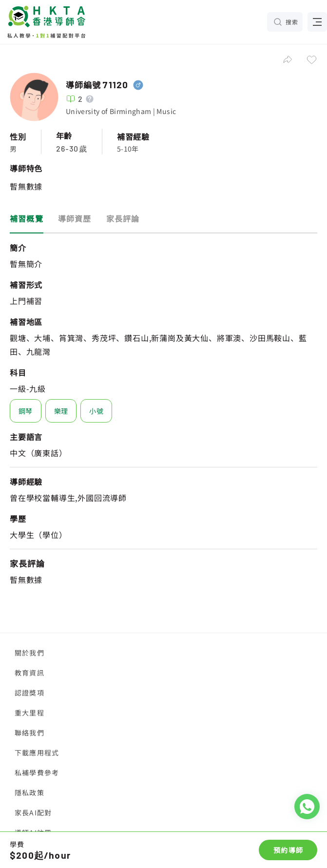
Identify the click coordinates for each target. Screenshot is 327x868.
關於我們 (29, 653)
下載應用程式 (37, 752)
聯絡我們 (29, 733)
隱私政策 (29, 792)
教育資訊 (29, 673)
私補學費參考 (37, 772)
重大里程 (29, 713)
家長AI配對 (33, 812)
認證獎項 (29, 693)
